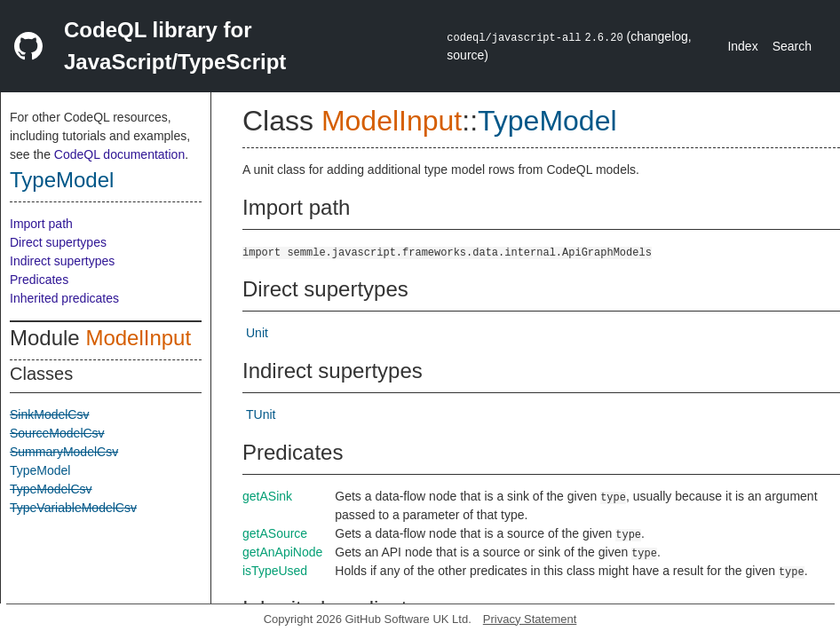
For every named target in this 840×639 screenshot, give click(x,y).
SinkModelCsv (49, 414)
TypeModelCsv (51, 489)
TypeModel (62, 180)
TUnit (261, 414)
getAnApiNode (282, 552)
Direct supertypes (58, 242)
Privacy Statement (530, 619)
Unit (257, 333)
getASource (275, 533)
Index (742, 46)
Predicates (39, 280)
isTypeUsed (275, 571)
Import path (41, 224)
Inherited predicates (64, 298)
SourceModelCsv (57, 433)
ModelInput (138, 338)
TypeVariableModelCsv (73, 508)
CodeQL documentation (119, 154)
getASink (267, 496)
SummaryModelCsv (64, 452)
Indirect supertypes (62, 261)
